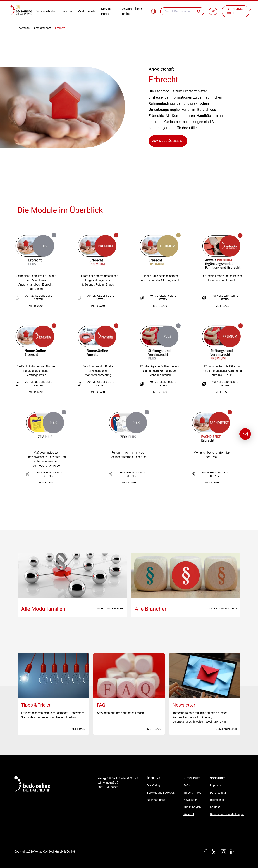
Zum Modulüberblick (168, 141)
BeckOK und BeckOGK (161, 793)
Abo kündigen (192, 807)
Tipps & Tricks (192, 793)
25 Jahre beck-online (132, 11)
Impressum (217, 785)
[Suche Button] (199, 11)
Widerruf (189, 814)
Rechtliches (217, 800)
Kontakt (215, 807)
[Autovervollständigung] (199, 11)
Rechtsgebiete (45, 11)
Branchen (66, 11)
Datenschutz (218, 793)
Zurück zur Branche (110, 609)
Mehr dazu (36, 306)
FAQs (187, 785)
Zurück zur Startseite (222, 609)
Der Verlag (153, 785)
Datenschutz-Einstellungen (227, 814)
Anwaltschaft (42, 28)
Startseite (24, 28)
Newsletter (190, 800)
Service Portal (106, 11)
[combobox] (182, 11)
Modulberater (87, 11)
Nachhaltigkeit (156, 800)
